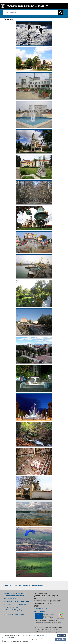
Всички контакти (41, 608)
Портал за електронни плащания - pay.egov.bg (13, 608)
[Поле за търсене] (30, 12)
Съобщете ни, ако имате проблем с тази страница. (23, 586)
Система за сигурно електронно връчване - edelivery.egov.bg (16, 603)
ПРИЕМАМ (61, 636)
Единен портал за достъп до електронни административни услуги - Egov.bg (15, 596)
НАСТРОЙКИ (61, 639)
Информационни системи (14, 615)
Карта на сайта (40, 612)
